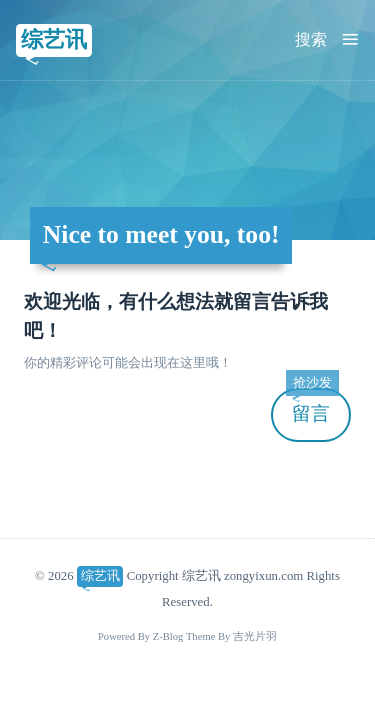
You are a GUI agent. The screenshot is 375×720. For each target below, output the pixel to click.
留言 (312, 406)
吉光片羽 (255, 636)
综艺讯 (54, 39)
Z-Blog (168, 636)
